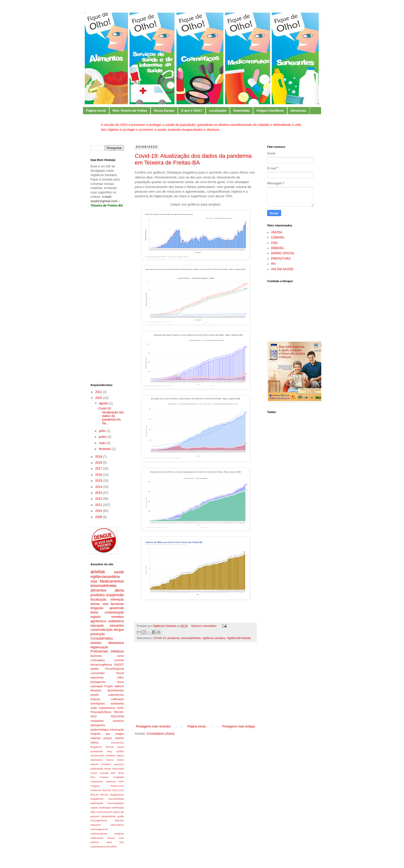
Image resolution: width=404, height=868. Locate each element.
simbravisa (117, 703)
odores (111, 838)
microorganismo (99, 829)
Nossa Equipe (164, 111)
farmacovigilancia (101, 665)
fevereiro (105, 449)
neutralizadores (99, 834)
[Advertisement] (196, 686)
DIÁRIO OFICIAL (283, 253)
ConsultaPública (102, 638)
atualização (97, 751)
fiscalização (98, 600)
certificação (118, 808)
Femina (104, 777)
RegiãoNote (97, 799)
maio (103, 443)
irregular (96, 734)
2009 (99, 517)
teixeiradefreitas (191, 638)
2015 (99, 481)
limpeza (95, 699)
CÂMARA (278, 238)
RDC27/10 (118, 790)
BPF (113, 773)
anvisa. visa (99, 604)
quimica (95, 842)
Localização (218, 111)
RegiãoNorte (117, 795)
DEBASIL (278, 248)
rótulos (108, 769)
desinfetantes (116, 690)
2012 (99, 499)
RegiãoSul (96, 747)
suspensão (115, 595)
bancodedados (116, 803)
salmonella (118, 769)
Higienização (99, 647)
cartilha (120, 751)
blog (110, 751)
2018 (99, 463)
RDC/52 (107, 790)
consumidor (98, 673)
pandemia (174, 638)
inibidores (117, 651)
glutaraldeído (109, 816)
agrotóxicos (98, 621)
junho (103, 437)
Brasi (121, 773)
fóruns (110, 760)
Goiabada (119, 777)
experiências (116, 695)
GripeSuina (97, 781)
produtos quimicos (113, 764)
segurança (97, 677)
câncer (120, 755)
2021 (99, 392)
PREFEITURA (281, 259)
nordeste (119, 834)
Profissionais (99, 651)
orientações (98, 703)
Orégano (95, 786)
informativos (117, 825)
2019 (99, 457)
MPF (121, 781)
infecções (96, 825)
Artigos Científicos (270, 111)
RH (273, 264)
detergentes (98, 725)
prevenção (98, 634)
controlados (98, 660)
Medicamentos (112, 581)
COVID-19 (159, 638)
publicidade (97, 769)
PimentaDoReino (101, 712)
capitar (94, 808)
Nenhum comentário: (204, 626)
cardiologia (105, 808)
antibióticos (116, 621)
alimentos (98, 590)
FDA (93, 777)
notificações (97, 838)
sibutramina (116, 643)
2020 (99, 398)
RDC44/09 (117, 716)
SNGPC (119, 665)
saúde (119, 572)
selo (122, 842)
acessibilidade (116, 799)
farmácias (117, 604)
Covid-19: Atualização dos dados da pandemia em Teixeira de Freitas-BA (193, 159)
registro (96, 617)
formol (120, 673)
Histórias (111, 781)
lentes (121, 760)
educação (97, 626)
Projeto (109, 686)
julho (103, 431)
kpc (108, 734)
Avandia (104, 773)
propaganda (98, 682)
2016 (99, 475)
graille (121, 816)
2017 (99, 469)
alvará (121, 747)
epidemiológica (100, 730)
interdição (117, 600)
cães (93, 812)
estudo (95, 695)
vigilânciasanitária (105, 577)
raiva (109, 842)
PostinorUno (117, 786)
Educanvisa (117, 743)
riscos (120, 682)
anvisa (98, 572)
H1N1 (120, 708)
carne (120, 656)
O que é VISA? (192, 111)
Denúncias (298, 111)
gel (122, 812)
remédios (118, 617)
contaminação (114, 612)
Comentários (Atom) (161, 734)
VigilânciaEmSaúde (239, 638)
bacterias (96, 656)
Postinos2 (96, 790)
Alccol (94, 773)
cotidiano (111, 755)
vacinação (97, 686)
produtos (98, 595)
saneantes (117, 626)
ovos (121, 838)
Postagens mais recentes (153, 726)
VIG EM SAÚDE (282, 269)
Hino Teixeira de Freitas (130, 111)
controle (119, 660)
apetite (95, 669)
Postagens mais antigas (239, 726)
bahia (94, 612)
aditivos (119, 686)
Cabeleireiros (107, 708)
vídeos (95, 742)
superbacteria (98, 846)
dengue (119, 630)
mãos (121, 677)
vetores (119, 738)
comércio (118, 721)
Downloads (241, 111)
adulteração (97, 803)
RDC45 (94, 795)
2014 (99, 487)
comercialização (102, 630)
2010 (99, 511)
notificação (117, 699)
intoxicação (117, 730)
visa (94, 581)
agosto (104, 403)
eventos (96, 643)
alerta (119, 590)
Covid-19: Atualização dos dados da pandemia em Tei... (111, 416)
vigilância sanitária (214, 638)
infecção (119, 820)
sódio (94, 708)
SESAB (110, 747)
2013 (99, 493)
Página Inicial (96, 111)
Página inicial (196, 726)
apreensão (117, 608)
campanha (97, 721)
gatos (117, 812)
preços (108, 738)
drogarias (97, 608)
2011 (99, 505)
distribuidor (96, 760)
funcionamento (105, 812)
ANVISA (277, 232)
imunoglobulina (99, 820)
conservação (97, 755)
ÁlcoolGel (111, 846)
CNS (274, 243)
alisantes (96, 690)
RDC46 (104, 795)
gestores (95, 816)
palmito (94, 764)
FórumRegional (114, 669)
